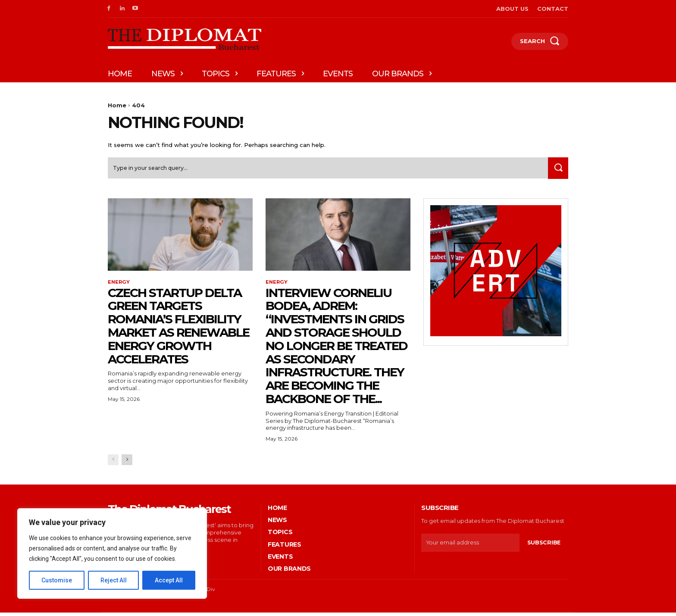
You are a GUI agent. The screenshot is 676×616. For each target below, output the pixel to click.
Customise (57, 580)
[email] (470, 546)
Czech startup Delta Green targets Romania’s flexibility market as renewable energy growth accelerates (178, 329)
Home (117, 105)
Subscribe (544, 546)
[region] (112, 553)
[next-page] (127, 463)
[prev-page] (113, 463)
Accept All (169, 580)
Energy (119, 285)
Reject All (114, 580)
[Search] (557, 171)
